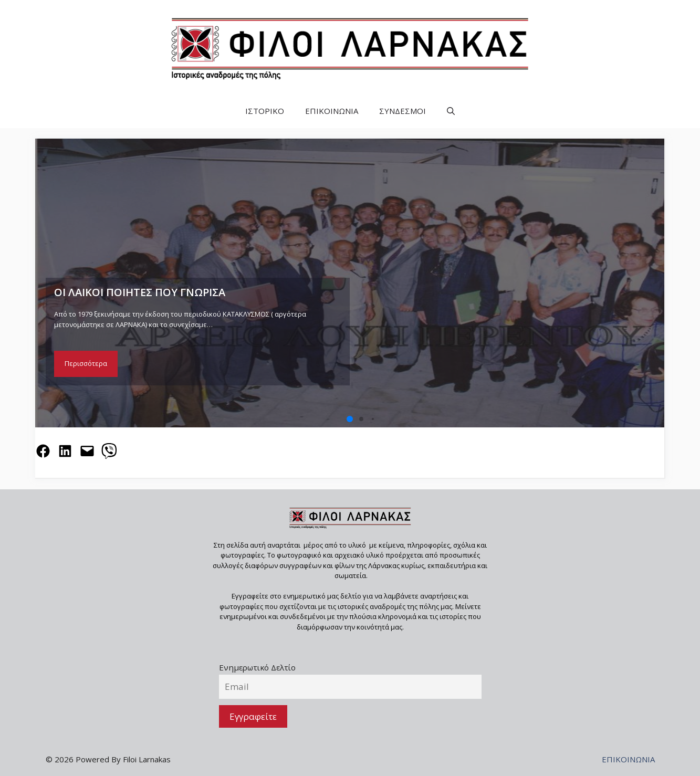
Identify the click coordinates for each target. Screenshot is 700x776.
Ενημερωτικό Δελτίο (257, 667)
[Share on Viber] (109, 451)
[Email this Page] (87, 451)
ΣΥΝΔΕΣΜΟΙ (403, 111)
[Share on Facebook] (43, 451)
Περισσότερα (86, 363)
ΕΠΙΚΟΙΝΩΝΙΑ (332, 111)
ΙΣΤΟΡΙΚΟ (265, 111)
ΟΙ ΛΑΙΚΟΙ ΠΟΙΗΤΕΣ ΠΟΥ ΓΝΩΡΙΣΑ (140, 292)
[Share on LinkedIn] (65, 451)
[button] (451, 111)
